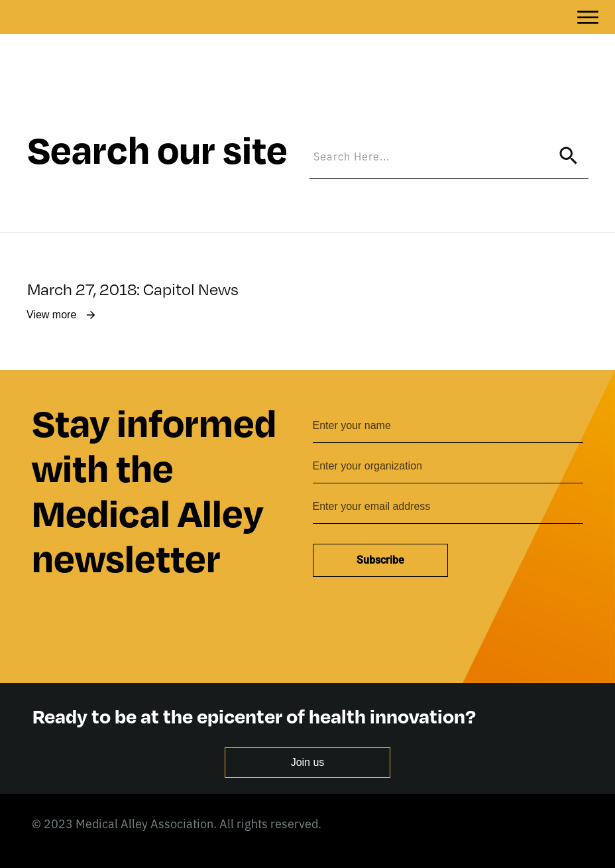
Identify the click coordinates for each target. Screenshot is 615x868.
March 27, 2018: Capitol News (133, 242)
